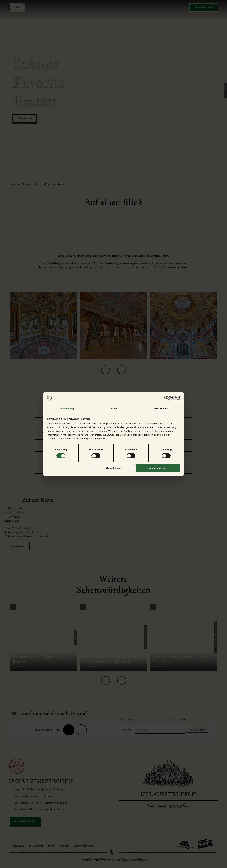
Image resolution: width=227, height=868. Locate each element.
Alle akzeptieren (158, 468)
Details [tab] (114, 408)
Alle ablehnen (113, 468)
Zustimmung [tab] (67, 408)
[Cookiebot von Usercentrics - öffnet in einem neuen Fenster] (166, 398)
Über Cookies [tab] (160, 408)
